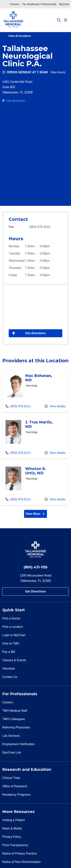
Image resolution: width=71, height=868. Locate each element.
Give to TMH (11, 643)
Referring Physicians (16, 727)
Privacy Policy (12, 837)
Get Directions (35, 591)
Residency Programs (16, 795)
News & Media (12, 828)
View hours (58, 72)
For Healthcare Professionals (39, 4)
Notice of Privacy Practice (20, 853)
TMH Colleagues (14, 719)
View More (36, 515)
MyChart (64, 4)
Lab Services (11, 736)
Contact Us (10, 677)
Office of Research (15, 786)
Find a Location (13, 627)
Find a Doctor (11, 618)
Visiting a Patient (14, 820)
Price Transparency (15, 845)
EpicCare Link (12, 752)
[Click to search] (59, 20)
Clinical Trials (11, 778)
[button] (66, 20)
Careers (15, 4)
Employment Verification (19, 744)
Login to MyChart (14, 635)
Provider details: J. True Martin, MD (35, 438)
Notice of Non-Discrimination (21, 862)
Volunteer (9, 669)
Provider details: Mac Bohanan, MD (35, 391)
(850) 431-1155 (35, 567)
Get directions (15, 101)
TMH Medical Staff (15, 711)
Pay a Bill (9, 652)
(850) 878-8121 (18, 406)
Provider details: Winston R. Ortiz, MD (35, 484)
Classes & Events (14, 660)
